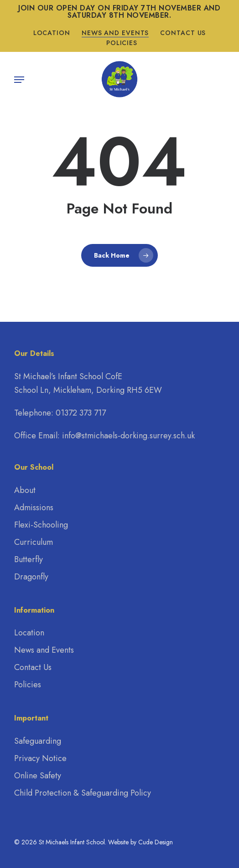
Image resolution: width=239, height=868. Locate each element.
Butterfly (29, 559)
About (25, 490)
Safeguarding (38, 741)
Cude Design (156, 842)
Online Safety (38, 776)
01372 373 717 (81, 413)
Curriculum (34, 542)
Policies (28, 685)
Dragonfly (31, 577)
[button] (19, 80)
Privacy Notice (40, 758)
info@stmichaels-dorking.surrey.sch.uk (128, 436)
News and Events (44, 650)
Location (29, 633)
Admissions (34, 508)
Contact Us (33, 667)
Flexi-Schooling (41, 525)
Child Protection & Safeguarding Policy (83, 793)
